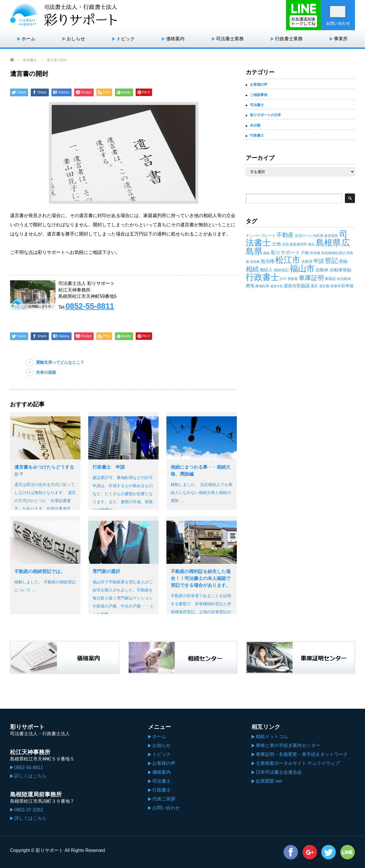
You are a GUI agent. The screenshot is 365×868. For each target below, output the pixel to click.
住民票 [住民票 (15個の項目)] (318, 236)
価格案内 (175, 39)
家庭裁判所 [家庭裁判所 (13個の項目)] (298, 244)
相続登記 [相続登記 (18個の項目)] (281, 270)
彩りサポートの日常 (266, 115)
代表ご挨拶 (164, 799)
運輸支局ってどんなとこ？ (60, 362)
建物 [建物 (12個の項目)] (266, 253)
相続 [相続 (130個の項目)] (252, 269)
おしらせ (76, 39)
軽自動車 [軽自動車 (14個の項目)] (344, 279)
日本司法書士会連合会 (279, 772)
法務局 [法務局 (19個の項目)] (307, 261)
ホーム (28, 39)
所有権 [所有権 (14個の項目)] (315, 253)
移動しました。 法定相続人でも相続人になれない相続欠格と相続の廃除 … (201, 493)
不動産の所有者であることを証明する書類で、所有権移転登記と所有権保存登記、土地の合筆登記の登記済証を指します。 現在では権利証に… (201, 612)
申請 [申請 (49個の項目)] (319, 261)
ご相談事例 (259, 95)
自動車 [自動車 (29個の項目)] (322, 270)
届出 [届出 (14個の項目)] (311, 244)
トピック (126, 39)
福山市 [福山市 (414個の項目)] (302, 269)
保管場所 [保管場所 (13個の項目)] (331, 236)
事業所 (341, 39)
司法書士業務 (230, 39)
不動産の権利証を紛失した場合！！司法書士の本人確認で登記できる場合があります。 (201, 578)
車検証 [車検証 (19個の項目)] (330, 279)
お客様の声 (259, 85)
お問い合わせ (166, 808)
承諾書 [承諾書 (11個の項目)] (255, 262)
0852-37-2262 (29, 810)
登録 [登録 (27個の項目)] (343, 261)
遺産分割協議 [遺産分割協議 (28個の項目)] (297, 286)
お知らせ (162, 745)
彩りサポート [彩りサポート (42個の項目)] (285, 252)
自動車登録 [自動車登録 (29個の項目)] (340, 270)
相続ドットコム (272, 736)
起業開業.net (269, 781)
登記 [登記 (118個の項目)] (331, 261)
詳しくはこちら (30, 776)
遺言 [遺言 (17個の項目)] (314, 286)
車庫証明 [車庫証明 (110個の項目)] (311, 278)
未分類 (255, 125)
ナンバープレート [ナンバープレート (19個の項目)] (261, 236)
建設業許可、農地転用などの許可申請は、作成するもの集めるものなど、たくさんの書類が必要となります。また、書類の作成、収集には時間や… (123, 494)
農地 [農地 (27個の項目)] (250, 286)
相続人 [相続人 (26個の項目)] (266, 270)
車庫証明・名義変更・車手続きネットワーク (302, 754)
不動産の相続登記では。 (40, 571)
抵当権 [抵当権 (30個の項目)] (268, 261)
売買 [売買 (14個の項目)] (285, 244)
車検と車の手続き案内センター (288, 745)
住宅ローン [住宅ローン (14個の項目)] (303, 236)
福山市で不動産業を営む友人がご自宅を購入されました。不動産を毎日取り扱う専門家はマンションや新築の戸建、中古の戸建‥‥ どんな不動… (123, 598)
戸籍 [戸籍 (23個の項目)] (305, 253)
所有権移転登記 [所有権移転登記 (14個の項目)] (333, 253)
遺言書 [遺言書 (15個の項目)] (324, 286)
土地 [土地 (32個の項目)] (276, 244)
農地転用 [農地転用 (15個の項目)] (262, 286)
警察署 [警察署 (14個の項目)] (293, 279)
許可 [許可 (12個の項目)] (283, 279)
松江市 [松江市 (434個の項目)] (288, 260)
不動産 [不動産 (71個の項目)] (285, 235)
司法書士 (30, 60)
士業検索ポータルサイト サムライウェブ (298, 763)
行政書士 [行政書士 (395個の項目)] (262, 277)
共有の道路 (46, 372)
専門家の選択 (106, 571)
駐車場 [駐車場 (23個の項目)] (347, 286)
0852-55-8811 (90, 306)
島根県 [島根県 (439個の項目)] (328, 243)
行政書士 (257, 135)
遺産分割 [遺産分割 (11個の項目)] (276, 286)
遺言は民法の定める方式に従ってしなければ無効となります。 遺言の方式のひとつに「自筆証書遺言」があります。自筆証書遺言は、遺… (45, 501)
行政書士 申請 (109, 467)
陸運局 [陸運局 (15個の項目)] (335, 286)
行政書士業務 (289, 39)
